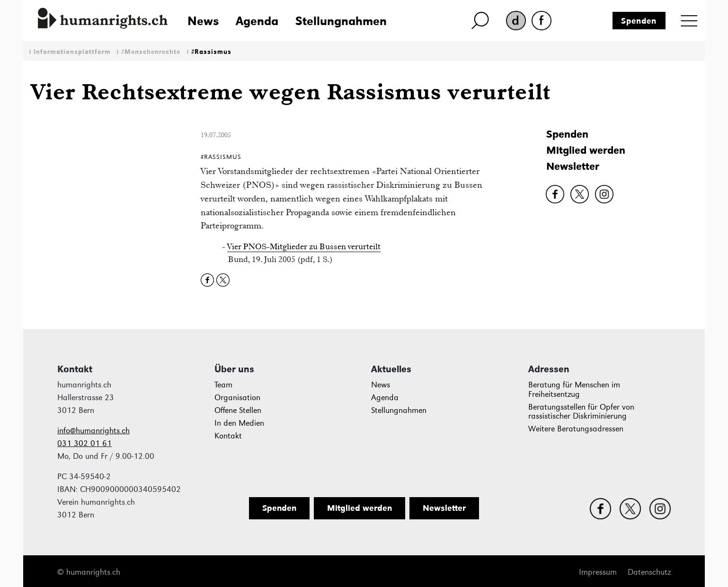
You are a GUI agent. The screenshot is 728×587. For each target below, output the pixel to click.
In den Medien (239, 423)
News (203, 21)
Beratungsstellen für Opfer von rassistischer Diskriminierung (581, 412)
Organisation (237, 398)
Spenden (639, 21)
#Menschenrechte (151, 52)
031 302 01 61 (84, 443)
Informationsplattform (72, 52)
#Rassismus (211, 52)
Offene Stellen (238, 410)
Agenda (257, 21)
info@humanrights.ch (93, 431)
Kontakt (228, 436)
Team (223, 385)
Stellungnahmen (341, 21)
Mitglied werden (586, 150)
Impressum (598, 572)
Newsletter (573, 166)
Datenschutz (649, 572)
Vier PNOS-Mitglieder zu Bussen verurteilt (304, 246)
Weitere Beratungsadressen (576, 429)
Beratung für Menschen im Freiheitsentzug (574, 390)
